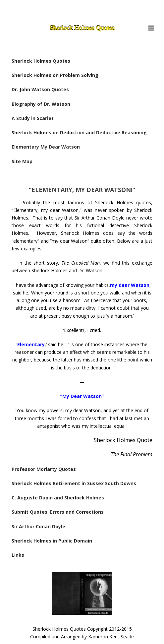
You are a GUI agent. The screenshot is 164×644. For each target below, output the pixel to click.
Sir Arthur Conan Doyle (38, 526)
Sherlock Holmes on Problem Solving (55, 75)
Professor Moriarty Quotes (44, 469)
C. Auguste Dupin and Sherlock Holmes (58, 498)
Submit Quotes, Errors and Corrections (58, 512)
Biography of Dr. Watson (41, 104)
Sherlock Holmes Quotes (41, 61)
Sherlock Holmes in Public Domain (52, 541)
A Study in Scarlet (33, 118)
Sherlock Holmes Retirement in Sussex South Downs (74, 483)
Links (18, 555)
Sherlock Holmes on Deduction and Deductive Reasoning (79, 132)
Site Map (22, 161)
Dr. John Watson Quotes (40, 89)
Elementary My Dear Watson (46, 147)
